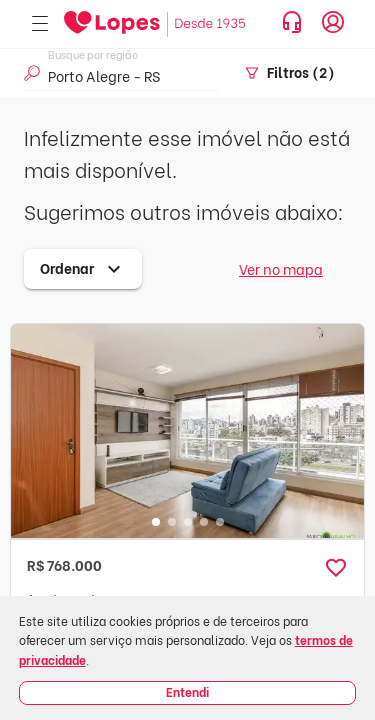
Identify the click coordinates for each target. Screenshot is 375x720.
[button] (336, 568)
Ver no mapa (281, 268)
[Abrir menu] (40, 24)
